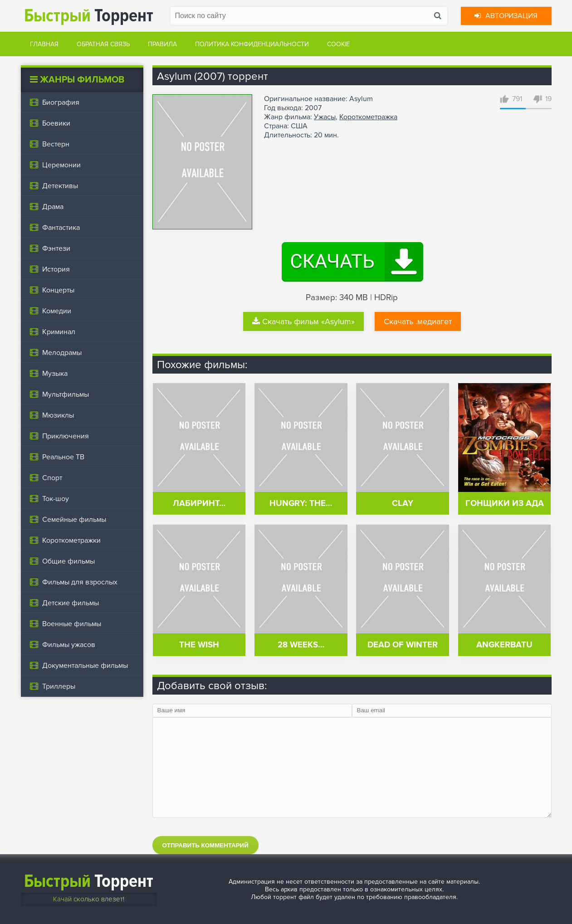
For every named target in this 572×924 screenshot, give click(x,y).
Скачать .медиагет (418, 321)
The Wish (199, 645)
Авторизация (506, 16)
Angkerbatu (504, 645)
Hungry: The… (301, 503)
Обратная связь (103, 44)
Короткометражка (368, 117)
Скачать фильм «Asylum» (303, 321)
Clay (403, 503)
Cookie (338, 44)
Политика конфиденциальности (252, 44)
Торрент (89, 16)
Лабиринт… (199, 503)
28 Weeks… (301, 645)
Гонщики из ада (505, 503)
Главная (44, 44)
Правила (162, 44)
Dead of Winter (403, 645)
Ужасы (325, 117)
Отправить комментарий (205, 845)
